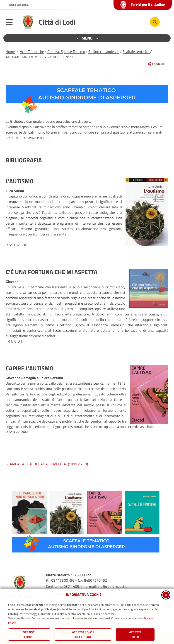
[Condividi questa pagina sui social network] (157, 64)
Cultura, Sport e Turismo (66, 52)
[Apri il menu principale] (12, 23)
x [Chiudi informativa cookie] (166, 595)
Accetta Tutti (135, 635)
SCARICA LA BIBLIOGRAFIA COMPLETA (47, 464)
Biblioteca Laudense (104, 52)
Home (10, 52)
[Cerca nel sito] (155, 22)
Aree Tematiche (32, 52)
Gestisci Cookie (29, 635)
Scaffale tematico (136, 52)
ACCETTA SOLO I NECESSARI (83, 635)
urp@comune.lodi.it (112, 586)
